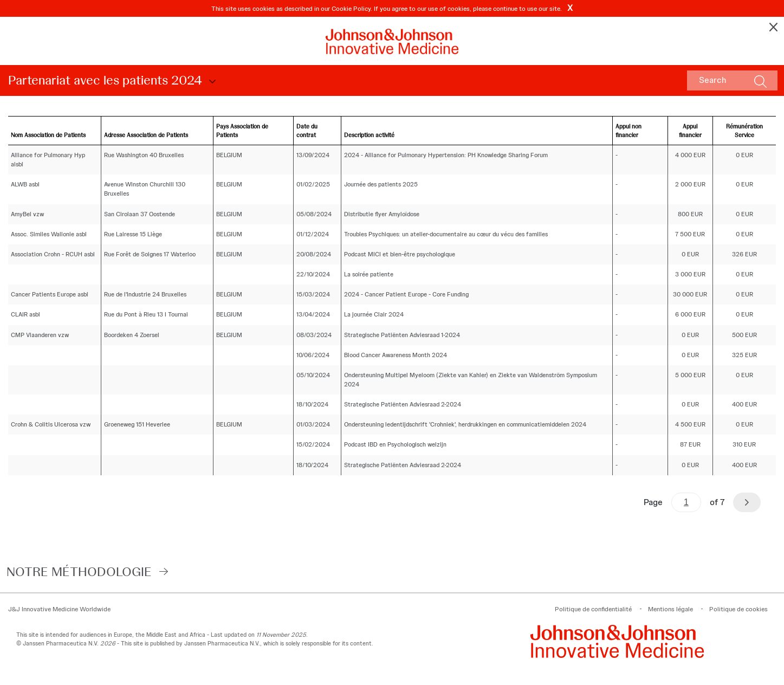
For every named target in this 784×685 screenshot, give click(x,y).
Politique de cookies (738, 609)
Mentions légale (670, 609)
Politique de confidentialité (593, 609)
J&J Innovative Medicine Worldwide (59, 609)
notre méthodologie (79, 571)
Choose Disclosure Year (211, 82)
